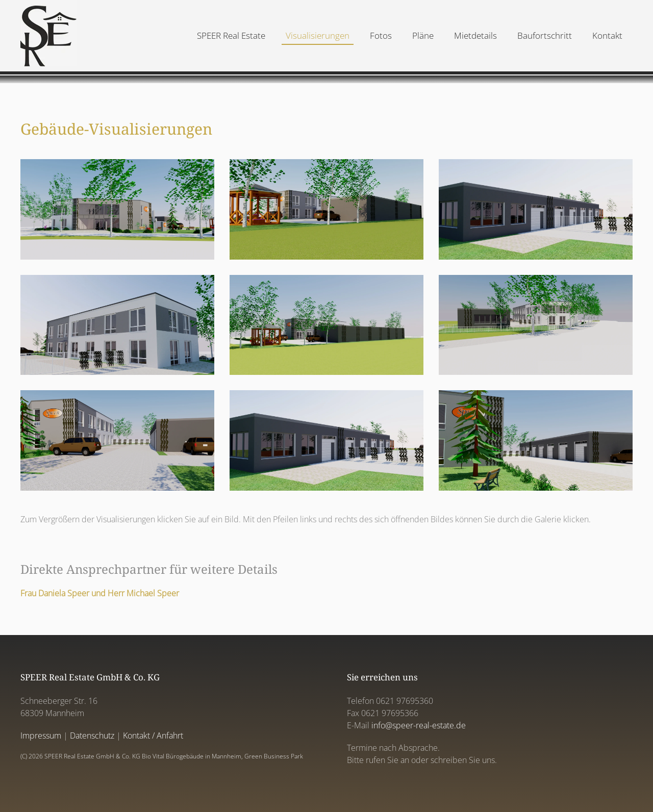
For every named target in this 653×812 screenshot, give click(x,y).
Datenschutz (92, 735)
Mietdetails (475, 35)
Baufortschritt (545, 35)
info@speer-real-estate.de (419, 725)
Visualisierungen (318, 35)
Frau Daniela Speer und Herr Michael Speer (100, 593)
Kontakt (607, 35)
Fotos (381, 35)
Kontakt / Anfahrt (153, 735)
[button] (117, 209)
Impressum (41, 735)
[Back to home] (48, 36)
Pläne (423, 35)
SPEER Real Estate (231, 35)
